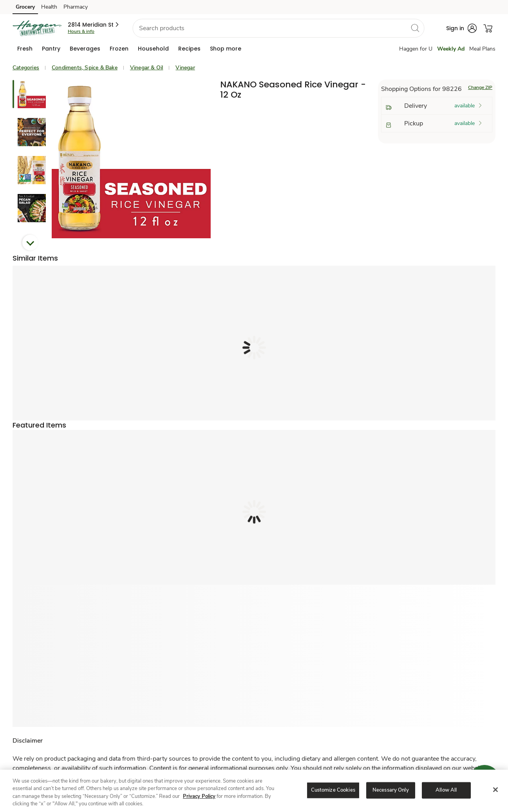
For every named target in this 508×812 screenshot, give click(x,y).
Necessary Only (391, 790)
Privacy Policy (199, 796)
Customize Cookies (333, 790)
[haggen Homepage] (37, 28)
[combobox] (278, 28)
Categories (26, 68)
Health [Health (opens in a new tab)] (49, 7)
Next (30, 243)
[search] (415, 28)
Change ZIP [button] (480, 87)
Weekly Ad (451, 49)
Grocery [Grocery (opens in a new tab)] (25, 7)
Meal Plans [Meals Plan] (482, 49)
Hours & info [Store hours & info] (81, 31)
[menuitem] (25, 49)
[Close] (495, 790)
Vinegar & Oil (147, 68)
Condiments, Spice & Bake (85, 68)
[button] (94, 25)
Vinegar (185, 68)
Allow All (446, 790)
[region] (254, 791)
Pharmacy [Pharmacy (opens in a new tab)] (76, 7)
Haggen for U (416, 49)
